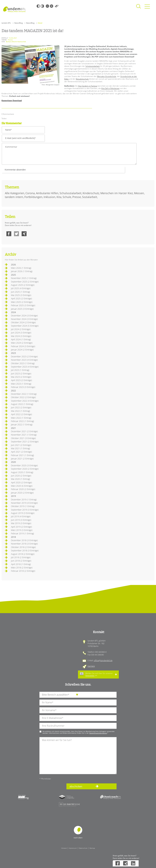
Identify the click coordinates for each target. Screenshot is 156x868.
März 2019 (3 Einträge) (22, 530)
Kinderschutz (91, 193)
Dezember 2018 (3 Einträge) (24, 540)
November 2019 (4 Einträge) (24, 503)
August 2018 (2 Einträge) (23, 554)
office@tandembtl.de (103, 660)
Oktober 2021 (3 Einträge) (23, 438)
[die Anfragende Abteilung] (78, 695)
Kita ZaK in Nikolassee (110, 88)
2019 (13, 496)
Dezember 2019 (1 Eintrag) (24, 500)
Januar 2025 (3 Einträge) (22, 309)
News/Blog (19, 23)
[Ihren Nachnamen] (78, 703)
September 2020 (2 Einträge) (25, 469)
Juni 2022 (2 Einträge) (21, 407)
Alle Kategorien (15, 193)
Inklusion (49, 197)
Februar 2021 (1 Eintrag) (22, 455)
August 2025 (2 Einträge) (23, 285)
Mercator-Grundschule (107, 76)
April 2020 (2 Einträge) (21, 482)
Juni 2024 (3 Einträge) (21, 333)
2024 (13, 312)
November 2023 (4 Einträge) (24, 360)
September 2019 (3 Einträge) (25, 510)
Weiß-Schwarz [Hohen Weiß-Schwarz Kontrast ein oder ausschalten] (42, 6)
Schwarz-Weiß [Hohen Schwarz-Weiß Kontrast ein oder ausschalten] (38, 6)
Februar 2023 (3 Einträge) (23, 387)
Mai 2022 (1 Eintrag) (20, 411)
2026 (13, 265)
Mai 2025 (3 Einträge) (21, 295)
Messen (139, 193)
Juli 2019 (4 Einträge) (21, 516)
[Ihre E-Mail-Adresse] (78, 718)
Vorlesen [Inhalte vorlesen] (57, 6)
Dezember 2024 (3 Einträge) (24, 316)
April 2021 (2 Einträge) (21, 452)
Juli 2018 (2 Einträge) (21, 557)
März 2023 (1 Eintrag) (21, 384)
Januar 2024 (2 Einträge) (22, 350)
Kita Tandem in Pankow (88, 86)
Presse (77, 197)
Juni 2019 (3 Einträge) (21, 520)
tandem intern (14, 197)
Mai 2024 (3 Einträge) (21, 336)
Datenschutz (83, 848)
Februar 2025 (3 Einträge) (23, 305)
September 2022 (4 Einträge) (25, 401)
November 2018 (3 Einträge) (24, 544)
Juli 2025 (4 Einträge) (21, 288)
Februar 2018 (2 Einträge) (23, 571)
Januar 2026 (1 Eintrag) (22, 271)
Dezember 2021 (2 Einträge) (24, 431)
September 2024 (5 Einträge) (25, 326)
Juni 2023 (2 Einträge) (21, 374)
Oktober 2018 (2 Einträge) (23, 547)
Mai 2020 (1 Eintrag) (20, 479)
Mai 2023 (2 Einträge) (21, 377)
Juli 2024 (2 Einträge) (21, 329)
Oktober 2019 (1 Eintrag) (23, 506)
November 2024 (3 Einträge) (24, 319)
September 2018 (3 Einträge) (25, 550)
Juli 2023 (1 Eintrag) (20, 370)
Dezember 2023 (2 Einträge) (24, 356)
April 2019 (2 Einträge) (21, 527)
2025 (13, 275)
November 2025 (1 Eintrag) (24, 278)
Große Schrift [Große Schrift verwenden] (51, 6)
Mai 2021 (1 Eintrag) (20, 448)
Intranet (64, 848)
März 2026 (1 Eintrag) (21, 268)
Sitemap (92, 848)
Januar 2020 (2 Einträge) (22, 493)
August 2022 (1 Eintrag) (22, 404)
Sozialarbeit (90, 197)
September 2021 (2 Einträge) (25, 442)
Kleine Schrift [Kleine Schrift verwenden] (47, 6)
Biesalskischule (82, 79)
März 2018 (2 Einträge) (22, 568)
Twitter (16, 234)
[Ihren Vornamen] (78, 710)
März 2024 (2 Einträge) (22, 343)
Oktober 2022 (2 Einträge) (23, 397)
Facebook (9, 234)
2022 (13, 391)
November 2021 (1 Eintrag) (24, 435)
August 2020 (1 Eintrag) (22, 472)
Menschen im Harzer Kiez (117, 193)
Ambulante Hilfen (47, 193)
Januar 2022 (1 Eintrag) (22, 424)
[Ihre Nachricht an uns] (78, 756)
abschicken (76, 786)
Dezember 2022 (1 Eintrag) (24, 394)
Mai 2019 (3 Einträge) (21, 523)
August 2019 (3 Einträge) (23, 513)
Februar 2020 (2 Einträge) (23, 489)
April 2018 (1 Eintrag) (21, 564)
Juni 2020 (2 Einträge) (21, 476)
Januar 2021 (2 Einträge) (22, 459)
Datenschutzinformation (98, 733)
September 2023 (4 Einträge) (25, 367)
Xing (24, 234)
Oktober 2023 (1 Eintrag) (23, 363)
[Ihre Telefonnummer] (78, 726)
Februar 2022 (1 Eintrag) (22, 421)
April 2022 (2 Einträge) (21, 414)
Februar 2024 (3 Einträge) (23, 346)
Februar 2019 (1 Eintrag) (22, 533)
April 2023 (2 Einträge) (21, 380)
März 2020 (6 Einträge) (22, 486)
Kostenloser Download (12, 101)
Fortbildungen (33, 197)
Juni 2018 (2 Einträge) (21, 561)
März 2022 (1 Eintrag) (21, 418)
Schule (67, 197)
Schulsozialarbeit (93, 66)
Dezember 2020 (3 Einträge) (24, 465)
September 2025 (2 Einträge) (25, 282)
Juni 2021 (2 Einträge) (21, 445)
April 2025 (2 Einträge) (21, 298)
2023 (13, 353)
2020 (13, 462)
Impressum (73, 848)
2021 (13, 428)
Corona (30, 193)
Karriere (91, 666)
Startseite (14, 9)
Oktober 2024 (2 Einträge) (23, 322)
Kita (59, 197)
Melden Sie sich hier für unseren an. (99, 674)
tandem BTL (6, 23)
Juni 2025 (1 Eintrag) (20, 292)
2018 (13, 537)
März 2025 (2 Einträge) (22, 302)
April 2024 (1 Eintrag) (21, 339)
